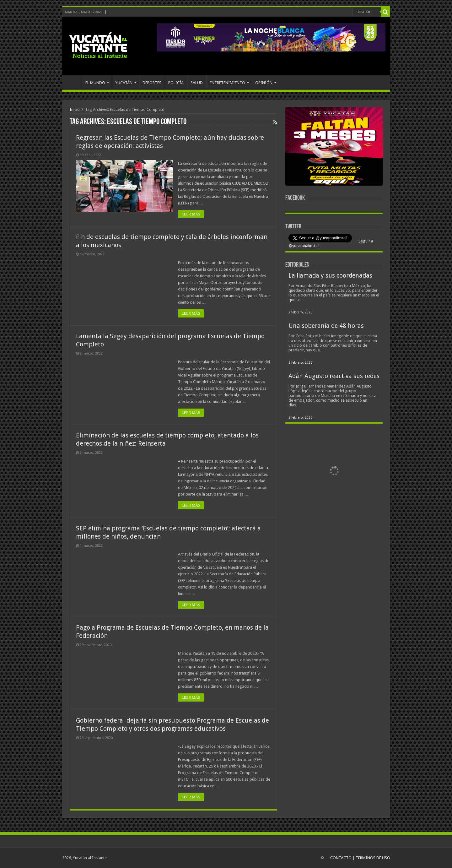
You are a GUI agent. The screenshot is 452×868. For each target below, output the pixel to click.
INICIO (73, 82)
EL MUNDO (95, 83)
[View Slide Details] (334, 148)
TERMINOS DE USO (373, 858)
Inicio (75, 109)
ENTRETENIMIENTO (227, 83)
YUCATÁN (124, 83)
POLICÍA (176, 83)
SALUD (197, 83)
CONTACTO (341, 858)
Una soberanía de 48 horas (326, 326)
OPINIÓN (264, 83)
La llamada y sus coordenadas (330, 276)
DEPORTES (152, 83)
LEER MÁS (191, 214)
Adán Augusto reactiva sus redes (334, 376)
